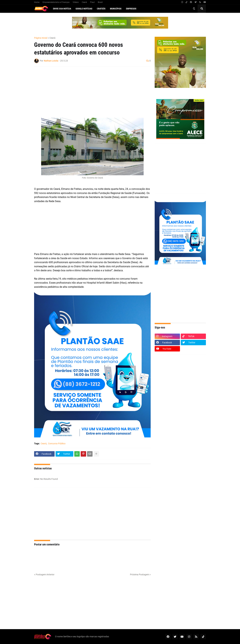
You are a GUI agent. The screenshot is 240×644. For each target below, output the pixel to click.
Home (37, 2)
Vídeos (76, 2)
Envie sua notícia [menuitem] (62, 9)
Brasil (100, 2)
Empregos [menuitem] (131, 9)
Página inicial (41, 38)
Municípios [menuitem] (116, 9)
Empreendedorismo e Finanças (56, 2)
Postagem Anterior (45, 575)
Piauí (92, 2)
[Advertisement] (89, 92)
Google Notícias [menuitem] (84, 9)
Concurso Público (57, 443)
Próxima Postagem (140, 575)
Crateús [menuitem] (101, 9)
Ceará (84, 2)
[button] (194, 9)
